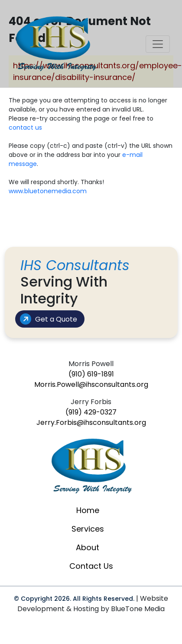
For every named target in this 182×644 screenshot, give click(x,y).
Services (88, 529)
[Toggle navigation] (158, 44)
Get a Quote (47, 319)
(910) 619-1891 (91, 374)
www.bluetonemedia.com (48, 191)
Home (88, 510)
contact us (25, 128)
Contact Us (91, 566)
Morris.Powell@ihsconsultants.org (91, 384)
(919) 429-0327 (91, 412)
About (88, 547)
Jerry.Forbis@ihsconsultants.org (91, 422)
